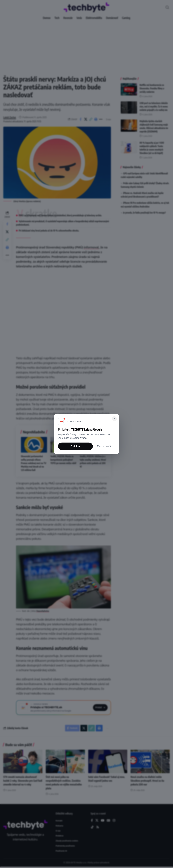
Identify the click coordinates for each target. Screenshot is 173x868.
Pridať (75, 446)
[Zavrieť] (114, 419)
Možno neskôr (105, 446)
